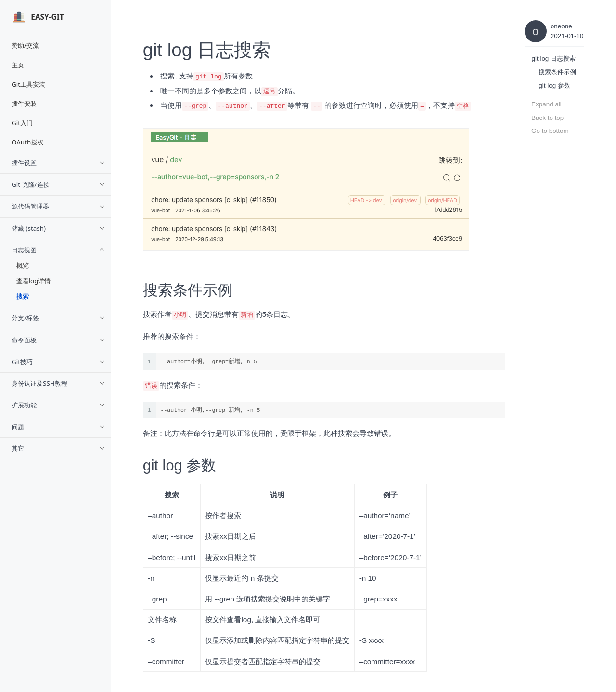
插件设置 (58, 163)
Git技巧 (58, 362)
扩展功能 (58, 405)
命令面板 (58, 340)
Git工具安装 (28, 84)
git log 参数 (554, 85)
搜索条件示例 (557, 72)
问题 (58, 427)
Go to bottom (550, 131)
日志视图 (58, 250)
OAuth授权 (27, 142)
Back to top (547, 118)
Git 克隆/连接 (58, 184)
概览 (23, 265)
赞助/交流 (25, 45)
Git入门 (22, 123)
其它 (58, 448)
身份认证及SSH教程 (58, 383)
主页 (18, 65)
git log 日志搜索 (553, 59)
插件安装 (24, 104)
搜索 (23, 296)
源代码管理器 (58, 206)
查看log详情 (34, 281)
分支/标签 (58, 318)
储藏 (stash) (58, 228)
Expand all (546, 104)
